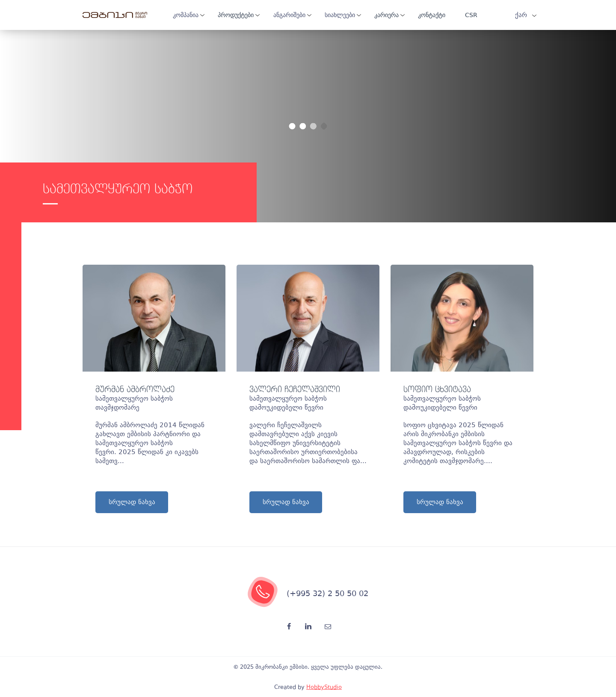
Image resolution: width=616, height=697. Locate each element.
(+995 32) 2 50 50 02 (327, 593)
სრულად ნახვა (132, 502)
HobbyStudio (324, 687)
